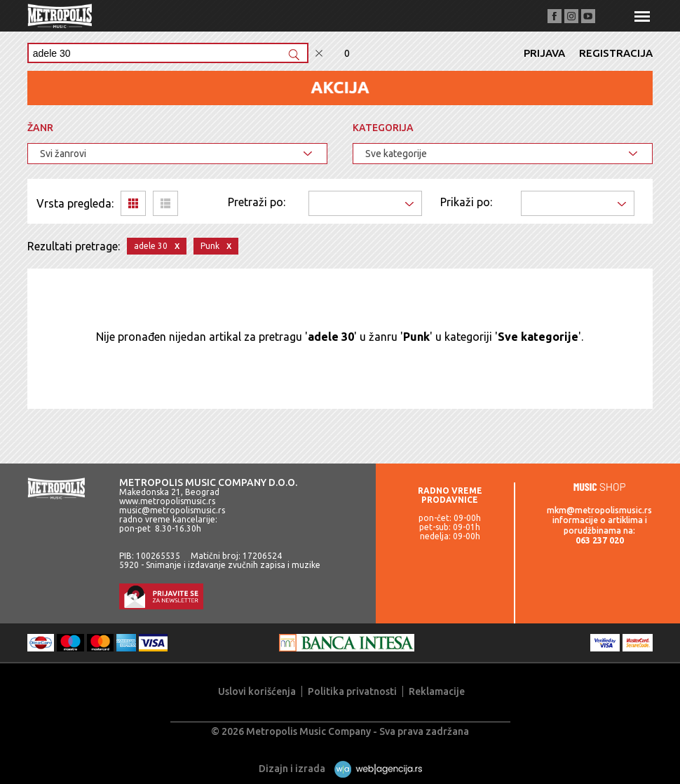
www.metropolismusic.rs (167, 501)
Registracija (616, 53)
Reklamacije (437, 691)
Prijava (544, 53)
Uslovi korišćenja (257, 691)
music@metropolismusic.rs (172, 510)
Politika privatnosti (352, 691)
